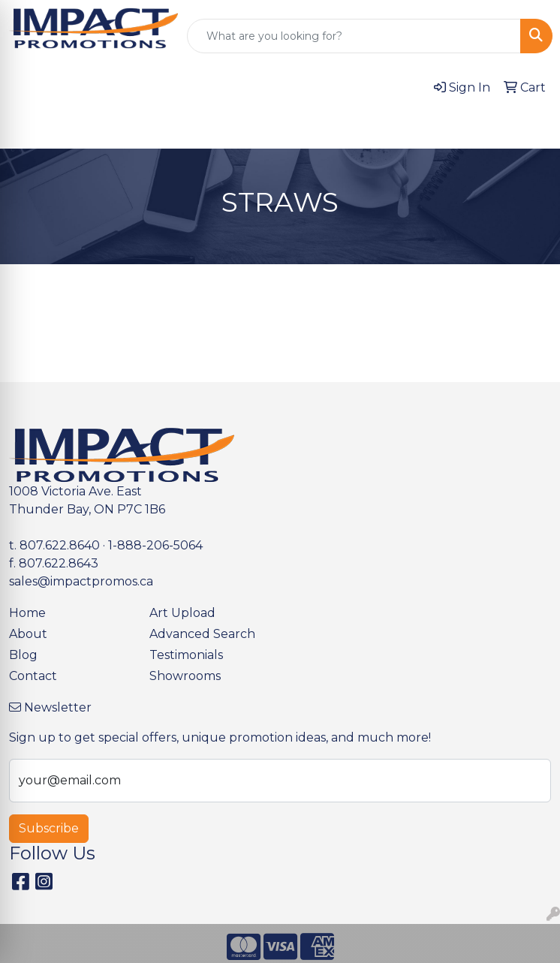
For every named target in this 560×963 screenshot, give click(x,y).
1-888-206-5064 (155, 545)
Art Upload (182, 613)
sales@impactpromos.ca (81, 581)
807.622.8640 (60, 545)
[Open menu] (530, 127)
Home (27, 613)
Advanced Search (202, 634)
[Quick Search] (354, 36)
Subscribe (49, 828)
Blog (23, 655)
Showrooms (185, 676)
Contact (33, 676)
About (28, 634)
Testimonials (186, 655)
